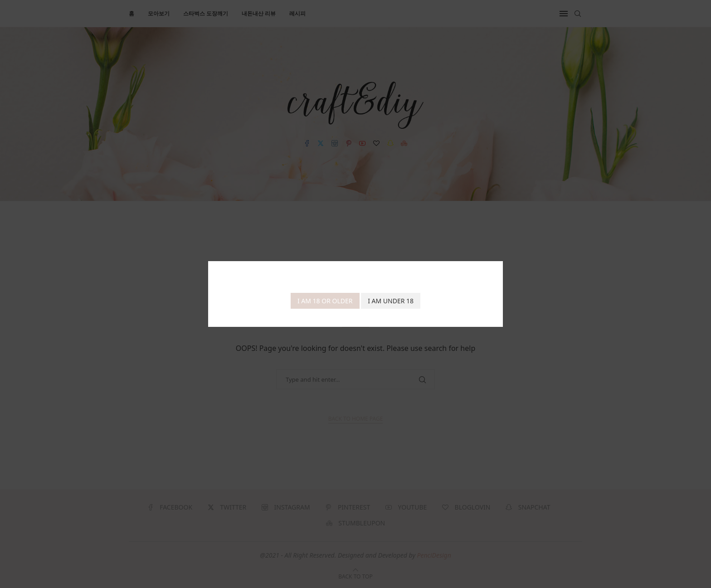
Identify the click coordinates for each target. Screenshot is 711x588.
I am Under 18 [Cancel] (391, 301)
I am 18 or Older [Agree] (325, 301)
